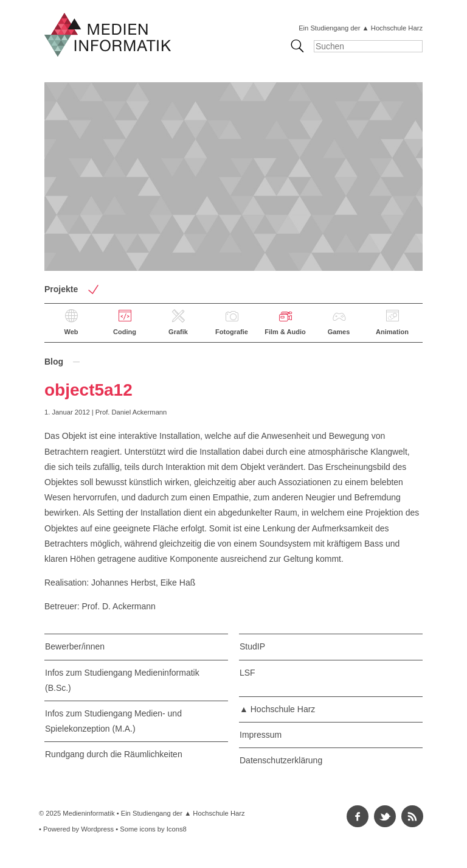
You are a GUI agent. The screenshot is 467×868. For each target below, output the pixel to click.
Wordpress (97, 829)
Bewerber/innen (75, 646)
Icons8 (177, 829)
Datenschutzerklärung (281, 760)
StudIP (252, 646)
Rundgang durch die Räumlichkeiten (114, 754)
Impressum (261, 735)
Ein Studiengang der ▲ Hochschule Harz (361, 28)
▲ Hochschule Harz (277, 709)
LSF (247, 673)
